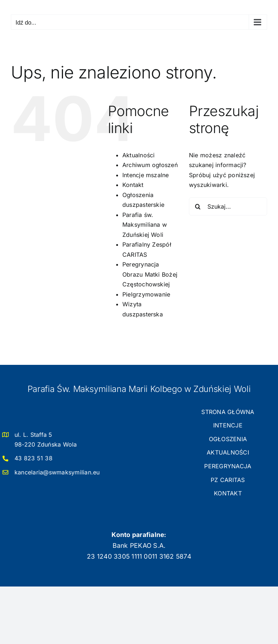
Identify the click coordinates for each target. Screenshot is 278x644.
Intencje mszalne (146, 175)
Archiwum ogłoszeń (150, 165)
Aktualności (139, 155)
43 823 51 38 (33, 458)
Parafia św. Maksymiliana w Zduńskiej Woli (145, 225)
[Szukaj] (198, 206)
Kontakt (133, 185)
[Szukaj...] (228, 206)
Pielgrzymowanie (146, 294)
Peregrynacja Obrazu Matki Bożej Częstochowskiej (150, 274)
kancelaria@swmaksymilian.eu (57, 472)
